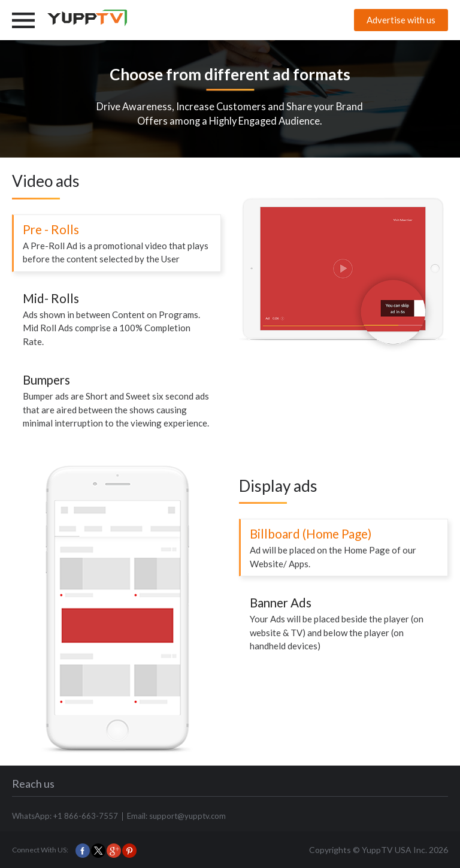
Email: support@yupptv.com (176, 816)
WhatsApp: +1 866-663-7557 (65, 816)
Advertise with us (401, 20)
